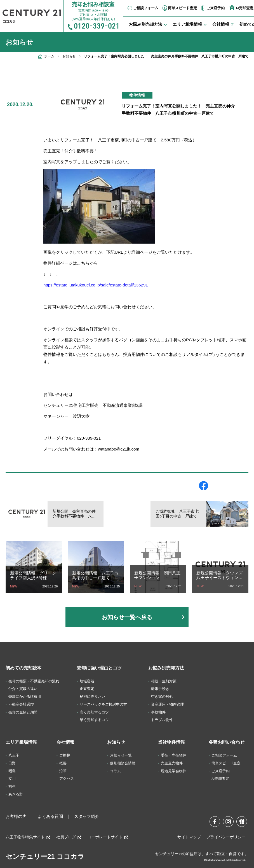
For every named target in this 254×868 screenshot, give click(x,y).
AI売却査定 (220, 779)
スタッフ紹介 (87, 817)
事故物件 (158, 712)
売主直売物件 (172, 763)
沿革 (63, 771)
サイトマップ (189, 837)
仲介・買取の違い (23, 689)
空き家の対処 (162, 697)
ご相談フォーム (143, 8)
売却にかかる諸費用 (25, 697)
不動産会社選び (21, 704)
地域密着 (87, 681)
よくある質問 (50, 817)
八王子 (14, 755)
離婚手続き (160, 689)
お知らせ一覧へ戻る (127, 617)
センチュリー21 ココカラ (45, 856)
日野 (12, 763)
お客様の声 (16, 817)
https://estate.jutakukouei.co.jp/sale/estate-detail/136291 (96, 285)
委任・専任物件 (174, 755)
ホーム (49, 56)
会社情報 (65, 742)
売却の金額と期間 (23, 712)
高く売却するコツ (94, 712)
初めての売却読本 (23, 668)
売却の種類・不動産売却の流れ (34, 681)
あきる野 (16, 794)
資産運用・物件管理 (167, 704)
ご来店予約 (212, 8)
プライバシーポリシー (226, 837)
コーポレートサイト (108, 837)
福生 (12, 787)
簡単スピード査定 (179, 8)
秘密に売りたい (92, 697)
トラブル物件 (162, 720)
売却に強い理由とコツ (99, 668)
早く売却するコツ (94, 720)
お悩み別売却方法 (166, 668)
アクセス (67, 779)
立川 (12, 779)
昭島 (12, 771)
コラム (115, 771)
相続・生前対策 (164, 681)
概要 (63, 763)
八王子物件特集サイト (28, 837)
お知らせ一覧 (121, 755)
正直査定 (87, 689)
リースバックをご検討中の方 (103, 704)
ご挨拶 (65, 755)
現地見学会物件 (174, 771)
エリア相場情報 (21, 742)
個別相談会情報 (123, 763)
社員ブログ (69, 837)
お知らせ (69, 56)
